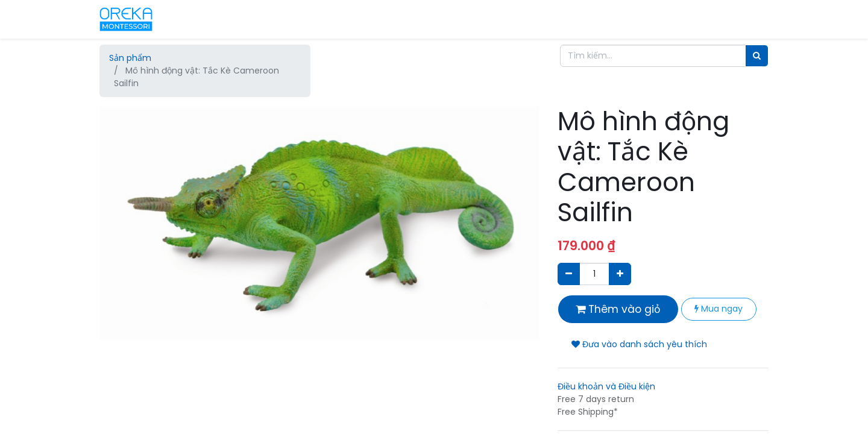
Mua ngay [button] (719, 309)
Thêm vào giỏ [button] (618, 309)
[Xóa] (569, 274)
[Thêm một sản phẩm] (620, 274)
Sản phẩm (130, 58)
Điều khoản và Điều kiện (606, 386)
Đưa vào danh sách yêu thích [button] (639, 344)
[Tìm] (757, 56)
